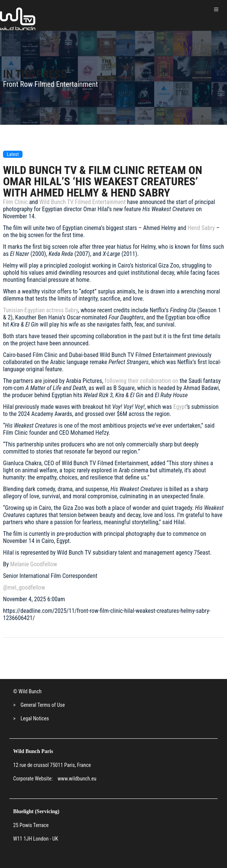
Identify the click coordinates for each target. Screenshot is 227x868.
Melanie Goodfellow (34, 564)
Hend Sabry (201, 228)
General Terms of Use (43, 705)
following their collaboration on (141, 381)
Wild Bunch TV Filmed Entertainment (83, 202)
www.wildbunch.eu (77, 779)
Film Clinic (15, 202)
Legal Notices (35, 718)
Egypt (180, 407)
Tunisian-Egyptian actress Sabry (41, 310)
